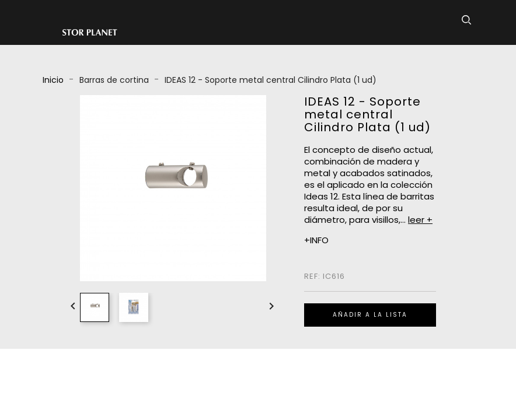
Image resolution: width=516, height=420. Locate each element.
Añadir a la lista (370, 315)
